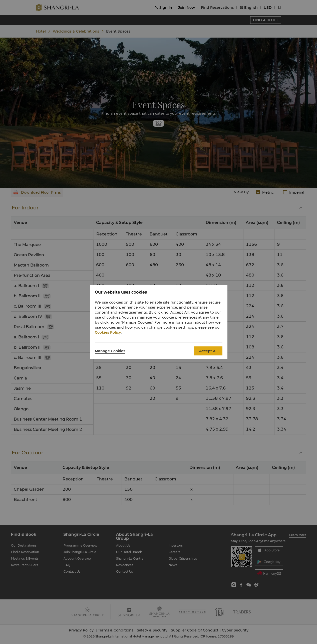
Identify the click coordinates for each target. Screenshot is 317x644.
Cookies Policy (108, 332)
